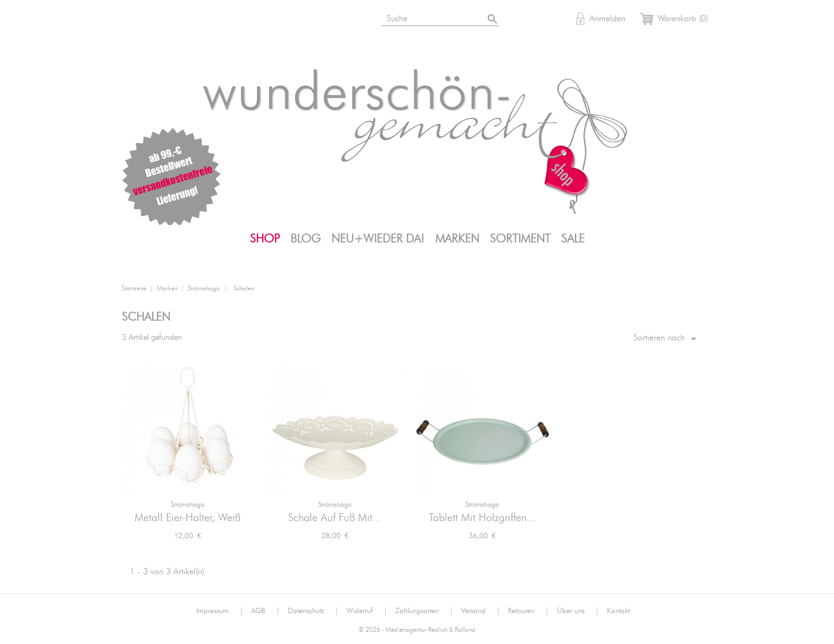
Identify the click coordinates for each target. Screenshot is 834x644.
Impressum (220, 611)
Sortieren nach (667, 339)
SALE (573, 239)
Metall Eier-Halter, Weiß (187, 518)
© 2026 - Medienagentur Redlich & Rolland (417, 630)
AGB (265, 611)
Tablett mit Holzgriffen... (482, 518)
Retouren (528, 611)
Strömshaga (187, 505)
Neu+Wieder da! (378, 239)
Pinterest (212, 20)
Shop (265, 239)
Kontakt (618, 611)
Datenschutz (313, 611)
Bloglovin (134, 20)
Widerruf (367, 611)
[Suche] (441, 17)
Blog (306, 239)
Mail (238, 20)
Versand (481, 611)
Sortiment (520, 239)
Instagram (160, 20)
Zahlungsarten (424, 611)
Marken (457, 239)
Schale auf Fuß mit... (335, 518)
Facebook (186, 20)
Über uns (578, 611)
